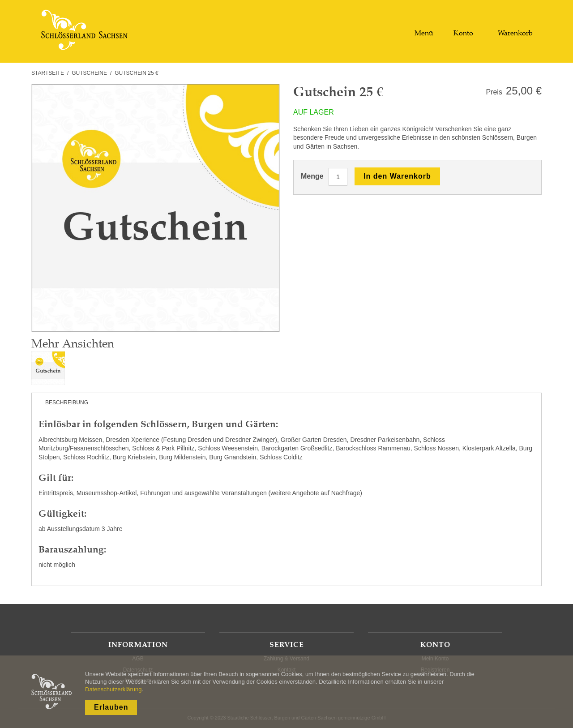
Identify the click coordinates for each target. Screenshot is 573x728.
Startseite (48, 73)
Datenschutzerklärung (113, 689)
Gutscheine (89, 73)
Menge (312, 176)
